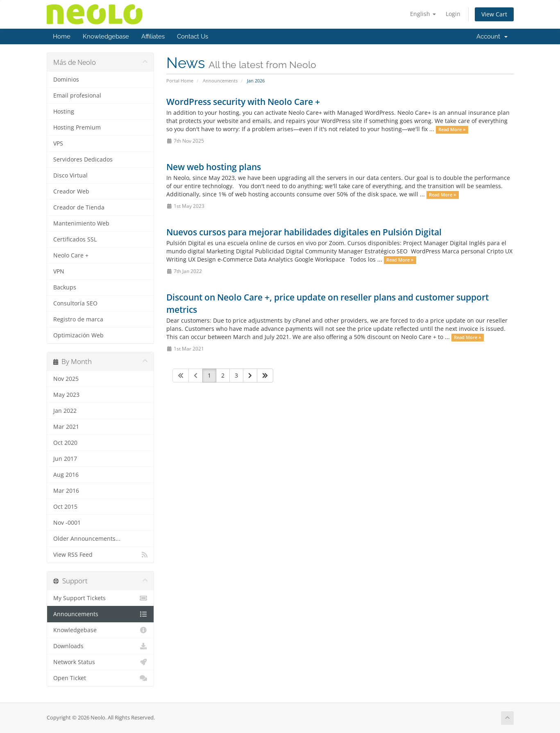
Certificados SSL (75, 239)
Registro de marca (78, 319)
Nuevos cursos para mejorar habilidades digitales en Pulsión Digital (304, 232)
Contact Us (193, 36)
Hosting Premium (77, 127)
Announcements (220, 81)
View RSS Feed (101, 555)
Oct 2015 (65, 507)
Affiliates (153, 36)
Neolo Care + (71, 255)
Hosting (64, 112)
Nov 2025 (66, 379)
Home (62, 36)
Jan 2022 (65, 411)
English (423, 14)
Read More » (452, 130)
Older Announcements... (87, 539)
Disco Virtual (70, 175)
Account (492, 36)
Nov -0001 (67, 523)
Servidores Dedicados (83, 159)
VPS (58, 143)
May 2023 (66, 395)
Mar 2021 (66, 427)
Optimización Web (78, 335)
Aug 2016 (66, 475)
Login (453, 14)
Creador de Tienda (79, 207)
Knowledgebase (106, 36)
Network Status (101, 662)
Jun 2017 (65, 459)
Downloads (101, 646)
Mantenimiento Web (81, 223)
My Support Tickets (101, 598)
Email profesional (77, 96)
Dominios (66, 80)
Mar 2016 (66, 491)
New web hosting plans (214, 167)
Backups (65, 287)
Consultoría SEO (75, 303)
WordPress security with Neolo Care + (243, 102)
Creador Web (71, 191)
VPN (59, 271)
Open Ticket (101, 678)
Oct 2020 (65, 443)
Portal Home (180, 81)
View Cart (494, 14)
